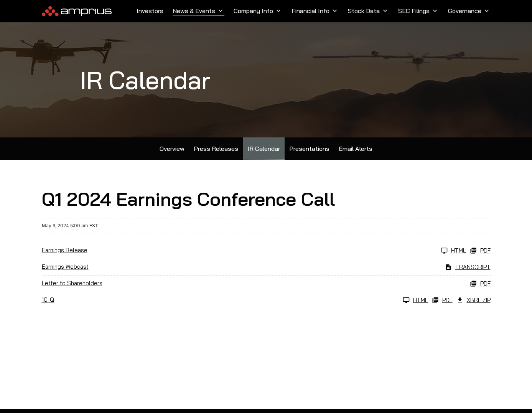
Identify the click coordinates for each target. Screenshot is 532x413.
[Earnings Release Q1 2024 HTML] (254, 251)
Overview (172, 149)
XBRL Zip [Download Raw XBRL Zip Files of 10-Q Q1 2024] (474, 300)
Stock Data (368, 11)
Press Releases (216, 149)
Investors (150, 11)
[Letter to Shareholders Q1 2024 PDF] (266, 284)
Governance (469, 11)
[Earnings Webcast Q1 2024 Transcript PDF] (266, 267)
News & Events (198, 11)
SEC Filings (418, 11)
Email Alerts (356, 149)
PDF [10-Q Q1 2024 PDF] (442, 300)
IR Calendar (264, 149)
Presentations (309, 149)
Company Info (258, 11)
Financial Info (315, 11)
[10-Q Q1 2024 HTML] (235, 300)
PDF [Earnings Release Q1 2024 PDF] (480, 251)
